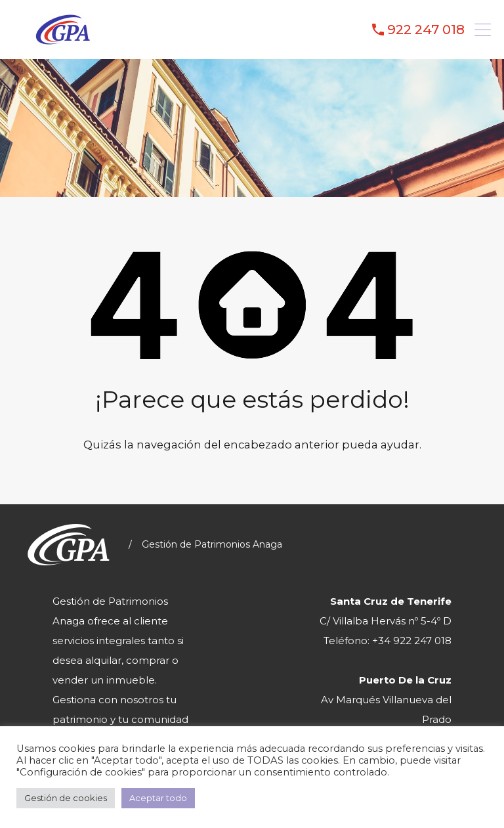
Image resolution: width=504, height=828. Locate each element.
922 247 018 (426, 30)
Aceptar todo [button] (158, 798)
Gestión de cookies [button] (66, 798)
